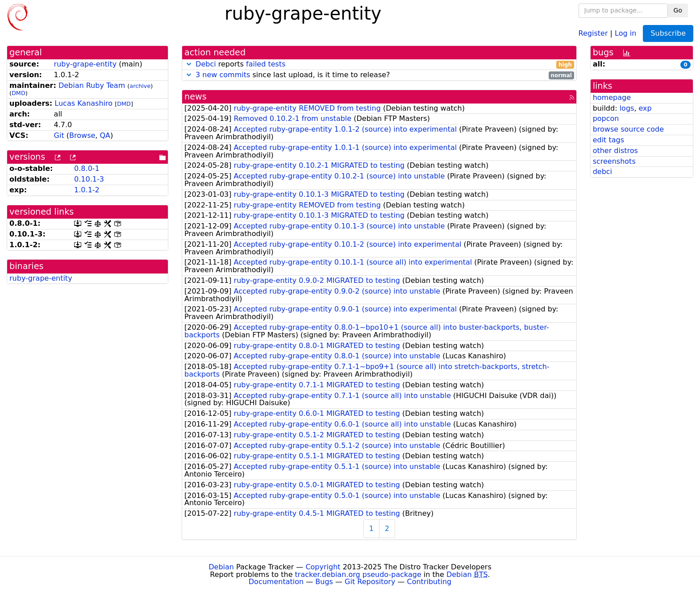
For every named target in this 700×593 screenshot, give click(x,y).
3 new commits (223, 75)
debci (602, 172)
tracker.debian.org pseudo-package (358, 574)
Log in (625, 33)
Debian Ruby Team (92, 85)
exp (645, 108)
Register (593, 33)
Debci (206, 64)
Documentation (276, 582)
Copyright (323, 567)
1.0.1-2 (87, 190)
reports (379, 64)
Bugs (324, 582)
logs (627, 108)
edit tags (608, 140)
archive (140, 86)
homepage (612, 97)
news (196, 97)
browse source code (628, 129)
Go (678, 10)
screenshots (614, 161)
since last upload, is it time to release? (379, 75)
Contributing (429, 582)
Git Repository (370, 582)
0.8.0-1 (87, 168)
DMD (19, 93)
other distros (615, 151)
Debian (221, 567)
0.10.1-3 (89, 179)
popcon (606, 118)
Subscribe (668, 33)
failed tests (266, 64)
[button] (189, 64)
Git (59, 135)
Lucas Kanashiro (83, 103)
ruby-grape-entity (85, 64)
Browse (82, 135)
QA (105, 135)
